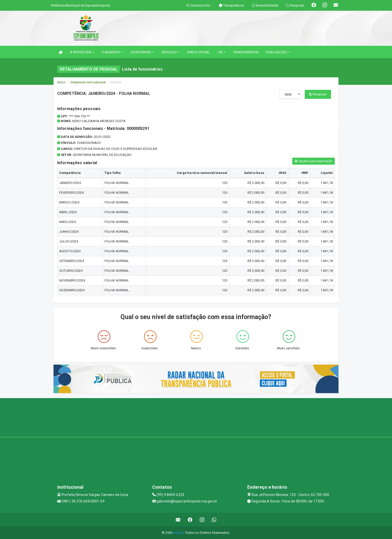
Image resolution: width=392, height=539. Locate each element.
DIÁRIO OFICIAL (198, 52)
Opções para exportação (313, 161)
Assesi (178, 533)
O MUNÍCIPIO (112, 52)
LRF (222, 52)
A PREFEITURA (82, 52)
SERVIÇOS (170, 52)
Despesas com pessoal (88, 82)
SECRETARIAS (142, 52)
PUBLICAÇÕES (278, 52)
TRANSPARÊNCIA (246, 52)
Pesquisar (318, 94)
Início (61, 82)
